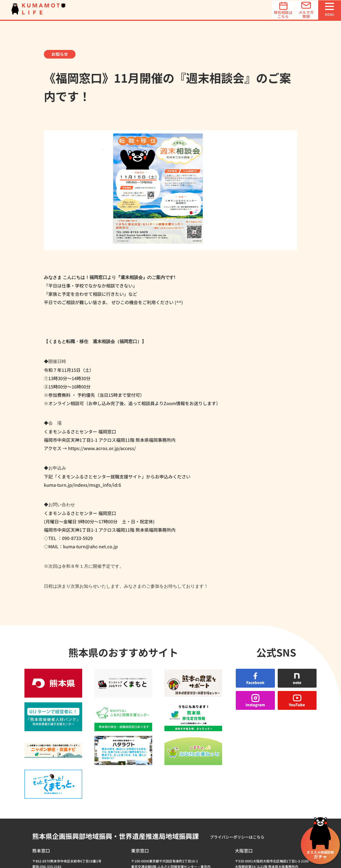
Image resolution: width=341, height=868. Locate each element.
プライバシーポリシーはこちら (237, 750)
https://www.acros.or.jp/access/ (101, 448)
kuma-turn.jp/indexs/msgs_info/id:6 (82, 485)
